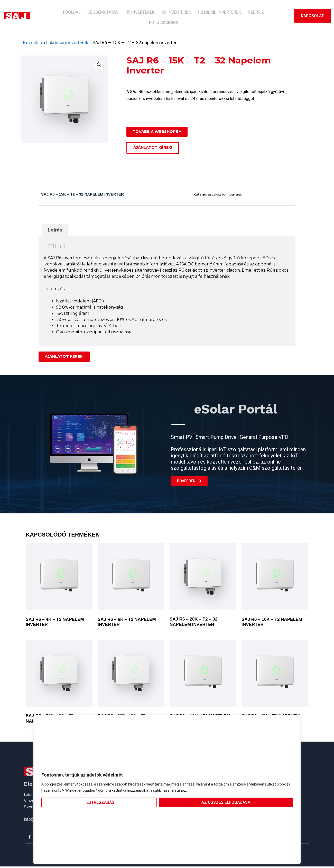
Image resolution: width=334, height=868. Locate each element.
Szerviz (232, 15)
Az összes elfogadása (226, 802)
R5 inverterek (124, 15)
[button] (99, 65)
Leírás (55, 231)
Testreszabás (99, 802)
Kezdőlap (33, 43)
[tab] (55, 231)
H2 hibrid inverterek (198, 15)
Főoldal (63, 15)
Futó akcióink (259, 15)
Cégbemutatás (91, 15)
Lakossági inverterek (67, 43)
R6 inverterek (158, 15)
